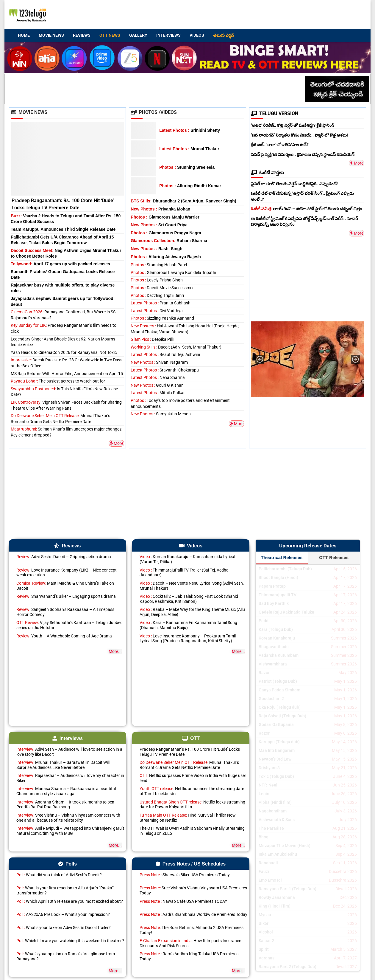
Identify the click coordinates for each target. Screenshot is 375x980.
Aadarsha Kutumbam (279, 655)
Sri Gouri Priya (159, 225)
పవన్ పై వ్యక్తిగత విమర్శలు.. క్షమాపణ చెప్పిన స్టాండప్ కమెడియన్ (303, 154)
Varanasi (267, 958)
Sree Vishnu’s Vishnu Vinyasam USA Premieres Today (193, 890)
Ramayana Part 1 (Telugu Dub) (287, 889)
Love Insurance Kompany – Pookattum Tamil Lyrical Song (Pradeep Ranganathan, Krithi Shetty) (188, 638)
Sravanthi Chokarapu (165, 370)
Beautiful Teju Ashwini (165, 354)
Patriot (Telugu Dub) (278, 681)
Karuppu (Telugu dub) (279, 742)
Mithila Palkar (158, 393)
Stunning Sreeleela (187, 167)
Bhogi (264, 837)
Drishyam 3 (269, 768)
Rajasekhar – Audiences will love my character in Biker (70, 778)
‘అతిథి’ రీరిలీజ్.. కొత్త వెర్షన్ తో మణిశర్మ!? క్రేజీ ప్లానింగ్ (292, 125)
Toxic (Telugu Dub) (276, 776)
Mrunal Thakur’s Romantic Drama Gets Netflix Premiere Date (189, 765)
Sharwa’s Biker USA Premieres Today (185, 875)
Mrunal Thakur (189, 149)
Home (24, 35)
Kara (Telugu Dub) (276, 629)
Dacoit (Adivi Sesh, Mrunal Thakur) (176, 347)
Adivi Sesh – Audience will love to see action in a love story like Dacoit (69, 752)
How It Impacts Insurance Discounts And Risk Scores (190, 943)
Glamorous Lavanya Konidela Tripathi (173, 273)
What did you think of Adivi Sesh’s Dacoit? (59, 875)
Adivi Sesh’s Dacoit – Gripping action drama (64, 557)
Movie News (51, 35)
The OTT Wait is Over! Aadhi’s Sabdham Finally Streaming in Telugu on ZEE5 (192, 831)
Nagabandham (273, 811)
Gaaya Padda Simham (279, 690)
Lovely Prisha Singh (157, 280)
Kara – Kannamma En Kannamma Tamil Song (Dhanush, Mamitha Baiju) (188, 625)
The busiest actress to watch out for (58, 381)
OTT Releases (334, 557)
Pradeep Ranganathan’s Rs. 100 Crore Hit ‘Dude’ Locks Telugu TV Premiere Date (190, 752)
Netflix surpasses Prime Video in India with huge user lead (193, 778)
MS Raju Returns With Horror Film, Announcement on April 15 (67, 374)
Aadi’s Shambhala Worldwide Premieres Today (193, 914)
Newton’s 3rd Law (275, 759)
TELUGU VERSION (275, 113)
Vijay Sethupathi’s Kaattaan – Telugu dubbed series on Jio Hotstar (69, 625)
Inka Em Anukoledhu (278, 854)
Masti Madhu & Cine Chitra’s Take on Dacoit (65, 586)
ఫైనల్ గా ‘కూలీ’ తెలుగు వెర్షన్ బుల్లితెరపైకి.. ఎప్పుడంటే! (294, 184)
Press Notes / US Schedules (191, 864)
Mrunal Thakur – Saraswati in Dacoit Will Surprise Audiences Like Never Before (63, 765)
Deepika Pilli (152, 339)
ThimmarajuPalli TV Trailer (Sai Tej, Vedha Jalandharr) (184, 573)
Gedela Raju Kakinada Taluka (286, 612)
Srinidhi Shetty (190, 130)
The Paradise (271, 828)
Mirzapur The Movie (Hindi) (285, 846)
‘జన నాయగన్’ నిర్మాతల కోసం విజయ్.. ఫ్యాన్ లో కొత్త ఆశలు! (299, 135)
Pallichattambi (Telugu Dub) (285, 569)
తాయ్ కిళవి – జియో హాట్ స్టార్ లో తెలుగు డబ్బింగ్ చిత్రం (306, 209)
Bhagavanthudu (274, 647)
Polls (68, 864)
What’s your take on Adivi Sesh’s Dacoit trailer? (64, 928)
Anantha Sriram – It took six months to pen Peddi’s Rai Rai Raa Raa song (65, 805)
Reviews (82, 35)
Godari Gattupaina (276, 724)
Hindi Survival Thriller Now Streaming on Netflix (188, 818)
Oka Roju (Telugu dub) (280, 707)
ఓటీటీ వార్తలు (267, 172)
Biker (264, 923)
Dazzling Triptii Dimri (157, 295)
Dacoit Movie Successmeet (163, 288)
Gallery (138, 35)
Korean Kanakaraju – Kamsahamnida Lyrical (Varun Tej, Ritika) (187, 559)
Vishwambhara (273, 664)
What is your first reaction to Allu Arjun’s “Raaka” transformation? (65, 890)
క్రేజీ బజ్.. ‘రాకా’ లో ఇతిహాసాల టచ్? (280, 145)
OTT (191, 738)
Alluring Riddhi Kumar (190, 186)
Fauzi (264, 871)
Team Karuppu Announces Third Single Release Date (63, 229)
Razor (264, 673)
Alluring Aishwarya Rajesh (166, 257)
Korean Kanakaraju (277, 638)
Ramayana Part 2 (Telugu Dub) (287, 967)
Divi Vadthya (157, 311)
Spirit (264, 949)
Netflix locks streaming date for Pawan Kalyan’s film (192, 805)
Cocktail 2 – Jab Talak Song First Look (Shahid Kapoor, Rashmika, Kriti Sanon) (189, 599)
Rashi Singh (156, 249)
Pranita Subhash (161, 303)
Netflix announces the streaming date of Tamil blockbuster (192, 791)
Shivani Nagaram (159, 362)
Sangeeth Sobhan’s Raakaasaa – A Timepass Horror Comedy (65, 612)
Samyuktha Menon (161, 414)
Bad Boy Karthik (274, 603)
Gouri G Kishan (157, 385)
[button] (260, 359)
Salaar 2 (266, 941)
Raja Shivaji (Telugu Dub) (282, 716)
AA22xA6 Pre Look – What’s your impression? (63, 914)
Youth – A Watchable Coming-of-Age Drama (64, 636)
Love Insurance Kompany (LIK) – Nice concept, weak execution (67, 573)
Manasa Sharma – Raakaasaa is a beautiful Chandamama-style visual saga (66, 791)
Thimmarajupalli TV (278, 595)
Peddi (264, 621)
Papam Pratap (272, 586)
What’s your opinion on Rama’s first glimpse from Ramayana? (66, 956)
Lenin (264, 794)
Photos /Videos (154, 112)
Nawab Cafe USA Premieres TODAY (183, 901)
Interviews (168, 35)
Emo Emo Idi (270, 880)
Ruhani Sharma (169, 241)
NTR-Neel (268, 785)
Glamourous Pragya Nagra (166, 233)
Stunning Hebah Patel (159, 265)
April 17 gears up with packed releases (60, 264)
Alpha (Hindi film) (275, 802)
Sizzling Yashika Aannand (162, 318)
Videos (197, 35)
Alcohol (266, 932)
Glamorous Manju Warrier (165, 217)
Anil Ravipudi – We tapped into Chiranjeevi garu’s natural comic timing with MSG (70, 831)
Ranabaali (268, 863)
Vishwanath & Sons (277, 820)
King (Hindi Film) (275, 906)
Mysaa (265, 915)
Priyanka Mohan (160, 209)
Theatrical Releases (282, 557)
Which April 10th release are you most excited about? (70, 901)
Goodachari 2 (271, 699)
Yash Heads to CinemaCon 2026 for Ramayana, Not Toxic (64, 352)
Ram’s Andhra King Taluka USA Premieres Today (189, 956)
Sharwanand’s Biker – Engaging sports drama (66, 596)
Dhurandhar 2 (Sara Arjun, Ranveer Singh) (183, 201)
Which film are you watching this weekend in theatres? (70, 941)
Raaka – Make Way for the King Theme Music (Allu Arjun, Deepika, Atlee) (192, 612)
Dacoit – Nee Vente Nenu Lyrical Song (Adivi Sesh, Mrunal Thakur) (192, 586)
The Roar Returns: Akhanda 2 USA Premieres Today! (192, 930)
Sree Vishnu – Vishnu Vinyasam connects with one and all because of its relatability (68, 818)
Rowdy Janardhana (277, 897)
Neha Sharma (158, 377)
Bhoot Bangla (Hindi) (278, 578)
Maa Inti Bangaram (277, 750)
